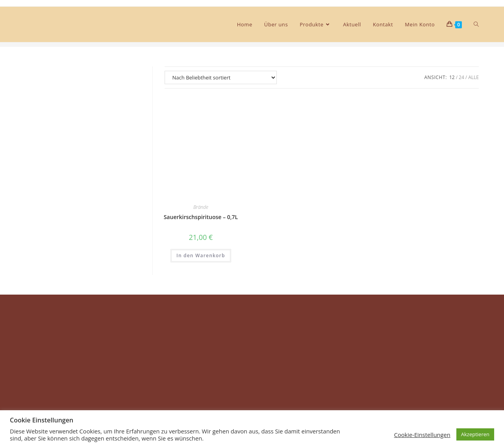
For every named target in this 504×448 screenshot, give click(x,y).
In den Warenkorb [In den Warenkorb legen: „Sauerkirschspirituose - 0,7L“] (201, 255)
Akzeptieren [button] (475, 434)
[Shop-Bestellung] (221, 77)
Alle (473, 77)
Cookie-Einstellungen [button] (422, 435)
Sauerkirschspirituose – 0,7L (201, 217)
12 (452, 77)
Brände (201, 207)
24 (461, 77)
